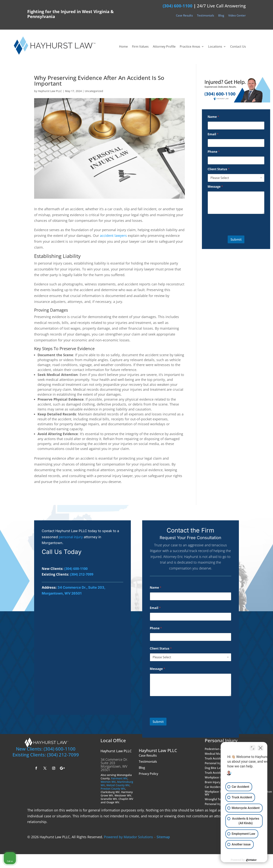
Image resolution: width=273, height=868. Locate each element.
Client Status (219, 169)
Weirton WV (108, 782)
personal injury (71, 537)
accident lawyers (113, 236)
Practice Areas (190, 47)
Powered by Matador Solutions (128, 837)
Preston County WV (113, 789)
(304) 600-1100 (178, 6)
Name (213, 117)
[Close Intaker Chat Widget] (260, 747)
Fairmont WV (119, 778)
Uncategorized (94, 91)
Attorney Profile (164, 47)
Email (213, 134)
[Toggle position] (253, 747)
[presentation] (231, 232)
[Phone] (236, 160)
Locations (215, 47)
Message (215, 187)
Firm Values (140, 47)
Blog (221, 16)
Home (123, 47)
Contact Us (238, 47)
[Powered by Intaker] (241, 860)
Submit (236, 239)
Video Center (237, 16)
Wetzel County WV (118, 785)
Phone (214, 152)
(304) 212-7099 (82, 574)
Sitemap (163, 837)
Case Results (184, 16)
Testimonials (206, 16)
